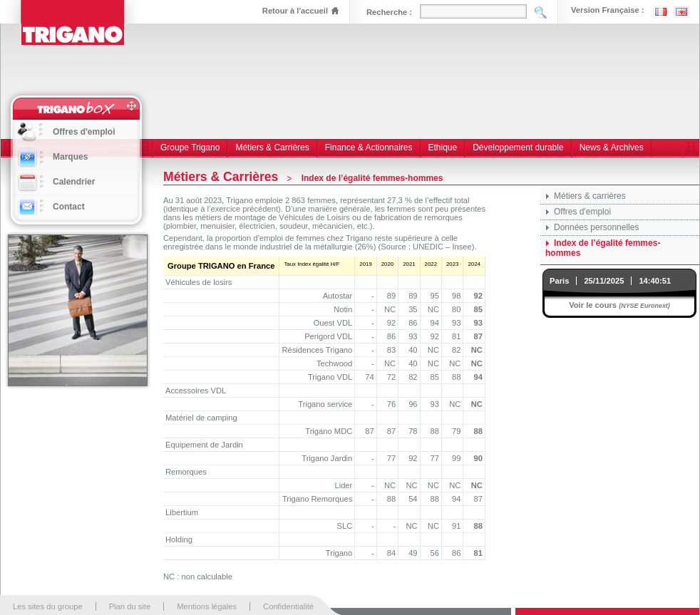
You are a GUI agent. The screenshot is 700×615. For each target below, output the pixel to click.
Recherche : (389, 12)
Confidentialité (288, 606)
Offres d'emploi (582, 212)
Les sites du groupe (48, 606)
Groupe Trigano (190, 148)
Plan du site (130, 606)
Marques (70, 157)
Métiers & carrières (590, 196)
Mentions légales (207, 606)
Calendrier (74, 182)
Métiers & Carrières (272, 148)
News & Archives (612, 148)
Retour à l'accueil (295, 11)
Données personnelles (596, 227)
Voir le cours (593, 305)
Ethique (443, 148)
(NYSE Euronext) (644, 306)
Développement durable (518, 148)
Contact (69, 207)
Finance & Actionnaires (369, 148)
